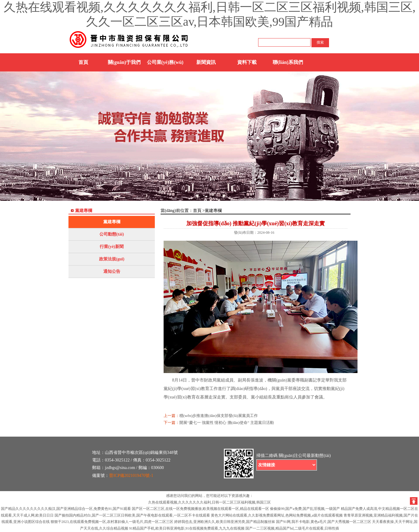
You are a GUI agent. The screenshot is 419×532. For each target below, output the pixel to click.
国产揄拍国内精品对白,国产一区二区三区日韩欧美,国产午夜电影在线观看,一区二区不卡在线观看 (132, 515)
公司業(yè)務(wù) (165, 62)
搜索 (320, 42)
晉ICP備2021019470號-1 (131, 476)
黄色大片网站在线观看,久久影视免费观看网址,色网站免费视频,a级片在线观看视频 (277, 515)
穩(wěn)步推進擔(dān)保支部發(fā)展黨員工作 (219, 416)
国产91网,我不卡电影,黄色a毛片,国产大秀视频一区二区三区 (324, 522)
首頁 (83, 62)
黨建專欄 (112, 222)
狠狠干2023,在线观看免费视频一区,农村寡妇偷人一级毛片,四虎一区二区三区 (112, 522)
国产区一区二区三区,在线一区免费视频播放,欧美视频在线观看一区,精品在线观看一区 (200, 509)
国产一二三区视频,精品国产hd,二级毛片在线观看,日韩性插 (292, 528)
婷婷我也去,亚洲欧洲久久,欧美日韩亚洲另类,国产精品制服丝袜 (225, 522)
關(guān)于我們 (124, 62)
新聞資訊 (206, 62)
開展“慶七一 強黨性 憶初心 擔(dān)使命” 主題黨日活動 (227, 423)
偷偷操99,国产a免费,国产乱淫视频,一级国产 (305, 509)
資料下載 (247, 62)
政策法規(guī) (112, 259)
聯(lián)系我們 (288, 62)
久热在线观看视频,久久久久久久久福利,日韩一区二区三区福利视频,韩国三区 (210, 502)
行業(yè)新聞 (112, 247)
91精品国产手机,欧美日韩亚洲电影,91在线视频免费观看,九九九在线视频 (187, 528)
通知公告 (112, 271)
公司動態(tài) (112, 234)
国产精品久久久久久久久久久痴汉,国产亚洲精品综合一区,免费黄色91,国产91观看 (66, 509)
